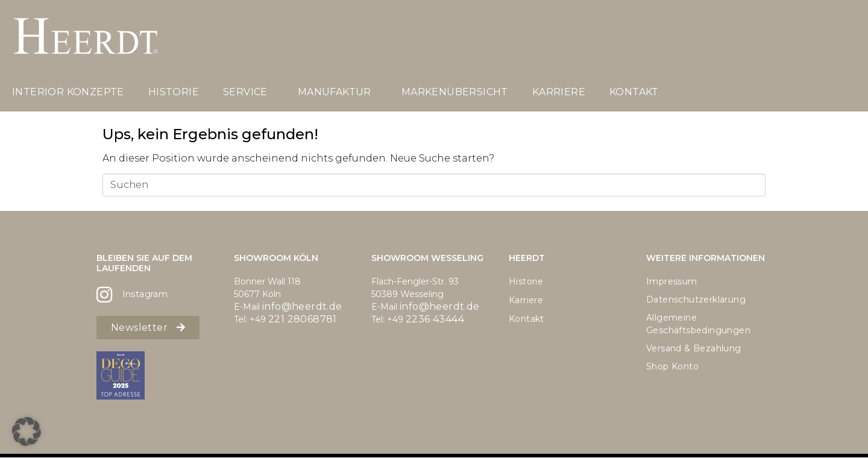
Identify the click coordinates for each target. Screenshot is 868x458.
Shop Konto (672, 366)
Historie (174, 92)
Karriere (559, 92)
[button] (27, 431)
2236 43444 (435, 319)
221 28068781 (303, 319)
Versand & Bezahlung (694, 348)
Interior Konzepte (68, 92)
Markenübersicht (455, 92)
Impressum (672, 281)
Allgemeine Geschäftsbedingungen (698, 324)
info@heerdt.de (302, 306)
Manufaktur (335, 92)
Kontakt (634, 92)
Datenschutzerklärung (696, 300)
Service (245, 92)
